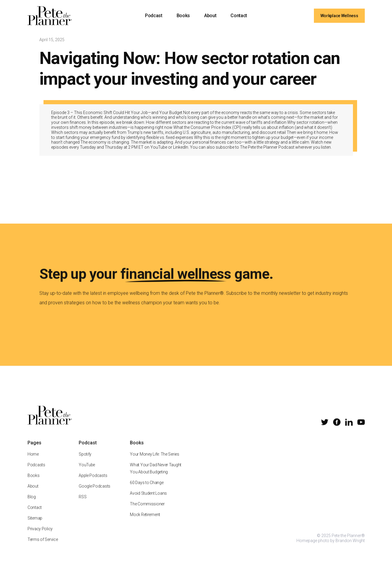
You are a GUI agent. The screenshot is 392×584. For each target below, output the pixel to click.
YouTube (87, 472)
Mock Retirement (145, 522)
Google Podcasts (95, 493)
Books (183, 16)
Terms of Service (43, 547)
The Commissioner (147, 511)
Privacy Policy (40, 536)
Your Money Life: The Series (154, 461)
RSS (83, 504)
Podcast (154, 16)
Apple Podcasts (93, 483)
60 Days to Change (147, 490)
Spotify (85, 461)
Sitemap (35, 525)
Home (33, 461)
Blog (32, 504)
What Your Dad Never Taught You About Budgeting (156, 476)
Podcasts (36, 472)
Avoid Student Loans (148, 500)
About (210, 16)
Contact (239, 16)
